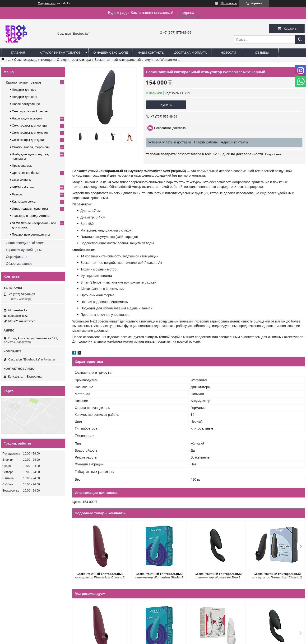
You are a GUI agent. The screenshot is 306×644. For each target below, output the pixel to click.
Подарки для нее (24, 90)
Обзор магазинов (19, 264)
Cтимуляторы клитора (74, 60)
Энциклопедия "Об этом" (25, 243)
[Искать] (300, 40)
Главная (18, 53)
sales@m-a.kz (18, 316)
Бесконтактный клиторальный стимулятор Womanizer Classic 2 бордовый (100, 576)
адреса (188, 13)
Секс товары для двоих (29, 140)
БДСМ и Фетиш (23, 187)
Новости (228, 53)
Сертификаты (16, 257)
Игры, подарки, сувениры (30, 209)
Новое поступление (26, 104)
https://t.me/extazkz (22, 321)
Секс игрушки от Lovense (30, 111)
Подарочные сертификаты (31, 234)
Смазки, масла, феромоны (31, 147)
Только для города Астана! (31, 216)
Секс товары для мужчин (30, 133)
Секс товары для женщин (34, 60)
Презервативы (22, 166)
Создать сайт (47, 3)
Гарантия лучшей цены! (24, 250)
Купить (166, 105)
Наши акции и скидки (27, 118)
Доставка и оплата (190, 53)
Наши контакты (151, 53)
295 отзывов (229, 3)
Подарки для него (25, 97)
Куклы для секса (24, 201)
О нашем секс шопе (111, 53)
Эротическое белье (26, 173)
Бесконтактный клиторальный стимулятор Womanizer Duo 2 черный (218, 576)
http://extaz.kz (18, 310)
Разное (17, 194)
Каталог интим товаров (60, 53)
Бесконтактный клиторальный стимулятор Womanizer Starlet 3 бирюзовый (159, 576)
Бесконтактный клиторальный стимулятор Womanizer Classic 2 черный (277, 576)
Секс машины (22, 180)
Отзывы (262, 53)
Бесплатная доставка (170, 128)
